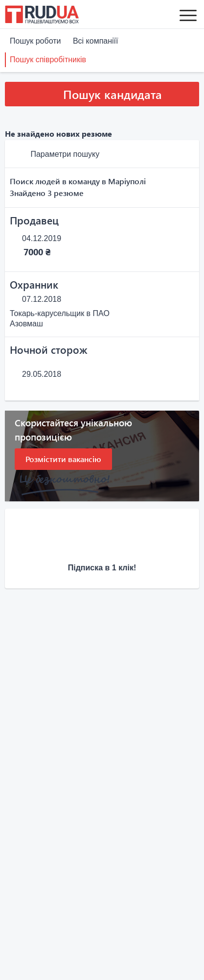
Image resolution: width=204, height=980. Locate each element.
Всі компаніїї (96, 41)
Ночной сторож (49, 349)
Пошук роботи (35, 41)
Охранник (34, 284)
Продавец (34, 220)
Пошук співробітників (48, 60)
